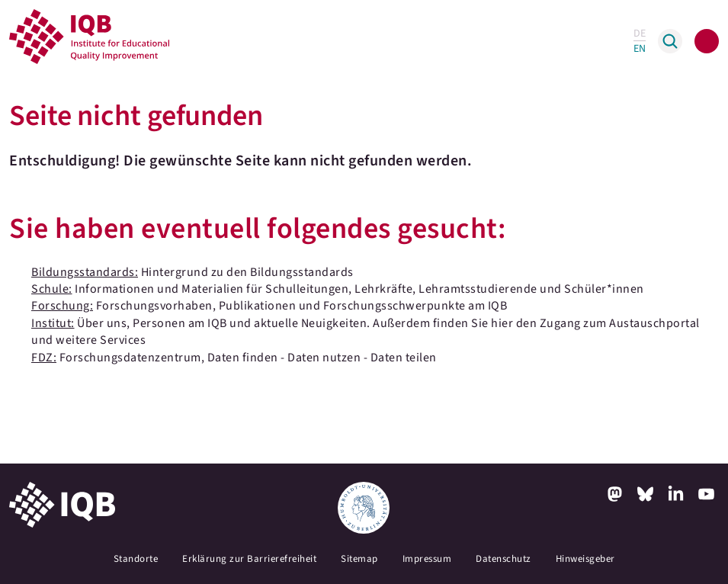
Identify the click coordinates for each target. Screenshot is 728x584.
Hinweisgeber (585, 559)
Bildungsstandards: (85, 272)
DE (640, 34)
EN (640, 49)
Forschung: (62, 306)
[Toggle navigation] (707, 41)
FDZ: (44, 358)
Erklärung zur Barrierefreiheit (249, 559)
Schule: (52, 289)
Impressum (427, 559)
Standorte (136, 559)
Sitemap (359, 559)
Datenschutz (504, 559)
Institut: (53, 323)
